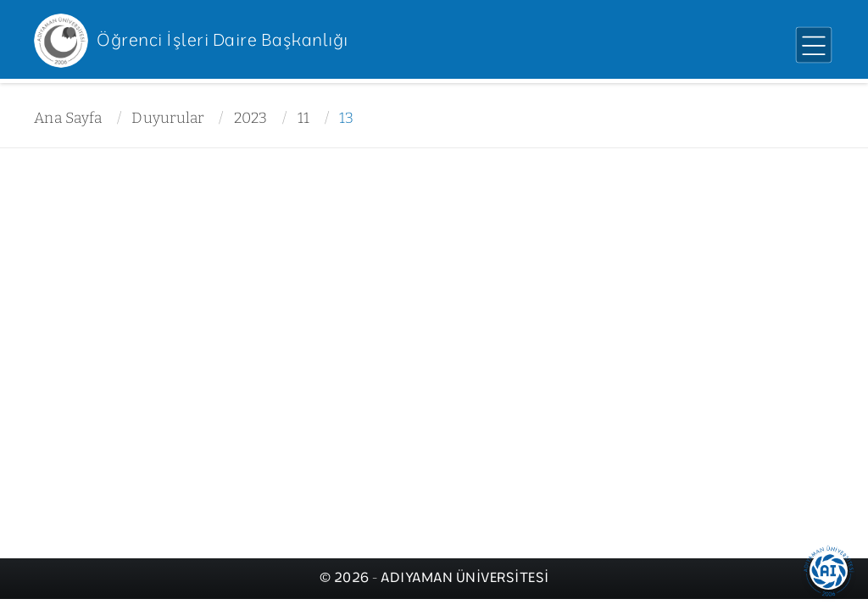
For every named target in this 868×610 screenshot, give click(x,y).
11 (304, 118)
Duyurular (167, 118)
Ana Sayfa (68, 118)
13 (347, 118)
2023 (251, 118)
